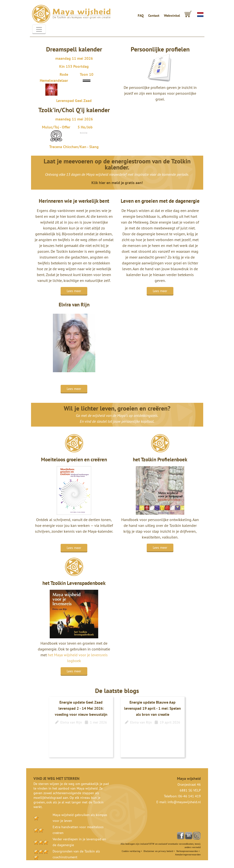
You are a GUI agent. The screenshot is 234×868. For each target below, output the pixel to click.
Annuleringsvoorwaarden (188, 855)
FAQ (141, 16)
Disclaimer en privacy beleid (158, 851)
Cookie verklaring (131, 851)
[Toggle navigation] (39, 29)
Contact (154, 16)
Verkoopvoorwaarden (187, 851)
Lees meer (74, 291)
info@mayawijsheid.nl (184, 802)
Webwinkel (172, 16)
